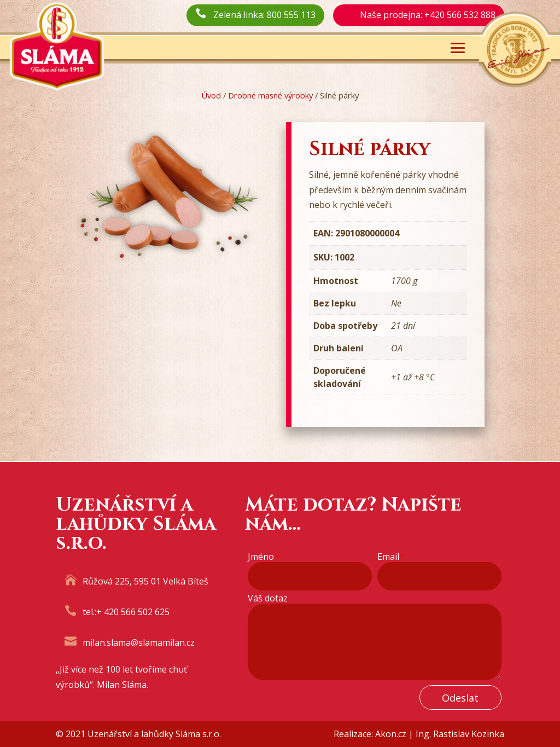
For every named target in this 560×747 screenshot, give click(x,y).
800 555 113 (291, 15)
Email (391, 557)
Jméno (263, 557)
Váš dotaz (268, 598)
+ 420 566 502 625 (133, 612)
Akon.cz (391, 734)
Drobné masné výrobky (270, 95)
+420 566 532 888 (460, 15)
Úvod (211, 95)
